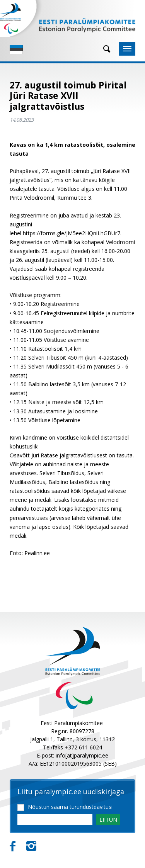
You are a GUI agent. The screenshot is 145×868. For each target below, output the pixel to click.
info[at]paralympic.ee (82, 755)
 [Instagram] (31, 846)
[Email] (55, 820)
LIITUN (108, 820)
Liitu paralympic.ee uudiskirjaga (71, 792)
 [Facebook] (13, 846)
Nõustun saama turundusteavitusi (70, 807)
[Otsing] (104, 49)
